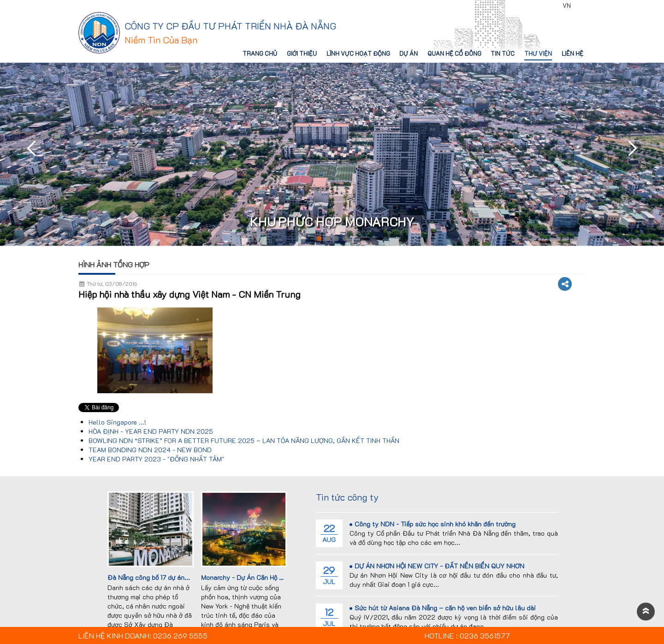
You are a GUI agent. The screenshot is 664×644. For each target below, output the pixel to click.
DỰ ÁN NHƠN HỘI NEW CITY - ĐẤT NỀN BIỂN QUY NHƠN (437, 566)
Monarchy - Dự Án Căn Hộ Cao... (249, 577)
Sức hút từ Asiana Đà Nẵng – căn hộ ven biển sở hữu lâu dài (443, 608)
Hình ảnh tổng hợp (114, 264)
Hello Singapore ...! (117, 422)
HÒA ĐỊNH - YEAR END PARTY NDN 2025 (151, 431)
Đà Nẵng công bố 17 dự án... (149, 577)
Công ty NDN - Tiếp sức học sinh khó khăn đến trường (433, 524)
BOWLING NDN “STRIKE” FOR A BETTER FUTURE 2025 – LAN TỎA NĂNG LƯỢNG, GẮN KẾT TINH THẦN (244, 440)
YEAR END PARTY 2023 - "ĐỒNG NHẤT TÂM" (156, 459)
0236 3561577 (533, 6)
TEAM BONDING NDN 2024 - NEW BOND (150, 450)
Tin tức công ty (347, 497)
